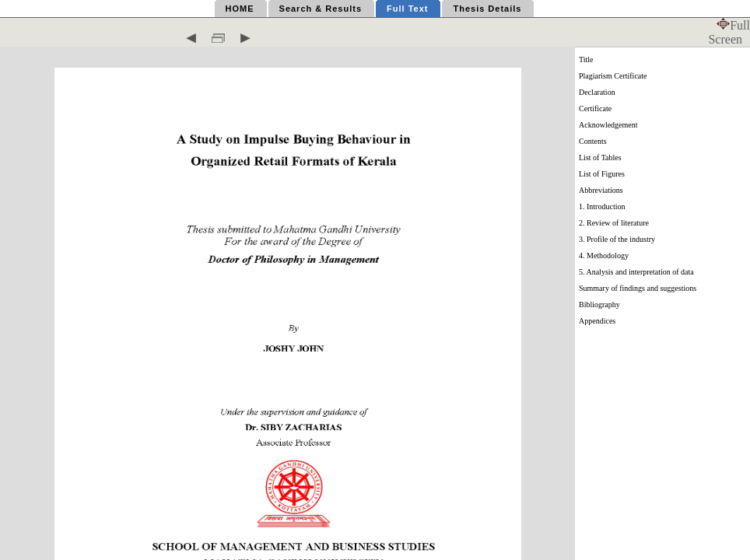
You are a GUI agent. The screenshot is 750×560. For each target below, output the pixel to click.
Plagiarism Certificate (613, 76)
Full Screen (729, 32)
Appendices (597, 321)
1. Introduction (602, 206)
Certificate (595, 108)
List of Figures (602, 174)
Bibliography (599, 304)
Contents (593, 141)
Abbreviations (601, 190)
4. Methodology (604, 255)
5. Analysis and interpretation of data (636, 272)
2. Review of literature (614, 223)
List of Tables (600, 157)
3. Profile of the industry (617, 239)
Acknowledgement (608, 125)
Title (586, 59)
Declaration (597, 92)
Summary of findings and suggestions (638, 288)
